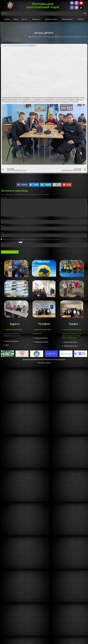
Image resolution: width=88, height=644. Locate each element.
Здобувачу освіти (52, 19)
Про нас (25, 19)
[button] (22, 185)
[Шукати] (85, 13)
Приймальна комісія (41, 342)
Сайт (2, 233)
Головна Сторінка (7, 46)
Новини (16, 19)
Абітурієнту (37, 19)
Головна (7, 19)
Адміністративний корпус (14, 330)
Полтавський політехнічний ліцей (43, 5)
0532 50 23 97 (37, 334)
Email (3, 226)
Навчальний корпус (12, 341)
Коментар (4, 198)
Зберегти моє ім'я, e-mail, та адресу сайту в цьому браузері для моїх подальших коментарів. (31, 239)
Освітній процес (68, 19)
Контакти (81, 19)
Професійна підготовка (80, 37)
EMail (7, 345)
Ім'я (2, 219)
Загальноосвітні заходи (64, 37)
